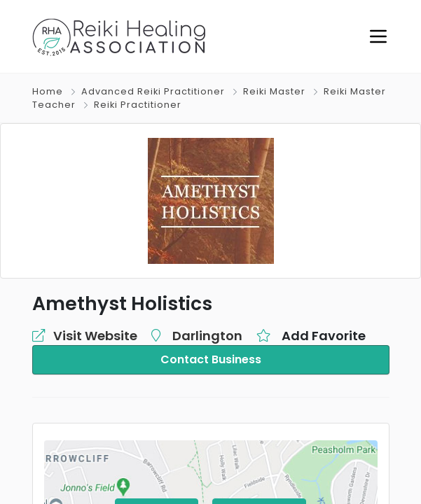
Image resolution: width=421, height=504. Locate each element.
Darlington (207, 336)
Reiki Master (274, 91)
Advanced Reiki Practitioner (153, 91)
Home (48, 91)
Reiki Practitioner (138, 105)
